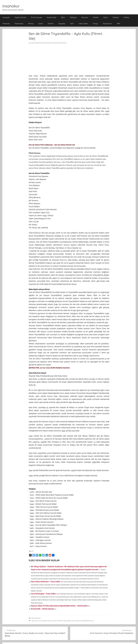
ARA (118, 24)
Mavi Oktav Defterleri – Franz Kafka (46, 582)
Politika (126, 17)
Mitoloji (31, 24)
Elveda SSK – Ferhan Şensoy (43, 609)
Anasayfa (6, 17)
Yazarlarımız (107, 24)
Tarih (72, 24)
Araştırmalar (52, 17)
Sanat (41, 24)
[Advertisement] (69, 59)
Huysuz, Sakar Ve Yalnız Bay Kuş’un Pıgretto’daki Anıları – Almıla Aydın (59, 606)
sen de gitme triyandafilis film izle (82, 621)
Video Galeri (83, 24)
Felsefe (96, 17)
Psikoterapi (19, 24)
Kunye (95, 24)
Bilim (63, 17)
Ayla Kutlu (35, 621)
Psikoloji (116, 17)
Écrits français (36, 17)
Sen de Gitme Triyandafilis (62, 621)
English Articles (20, 17)
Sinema (51, 24)
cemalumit (56, 43)
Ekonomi (85, 17)
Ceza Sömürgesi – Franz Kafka (43, 594)
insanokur (11, 6)
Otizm (106, 17)
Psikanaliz (6, 24)
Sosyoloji (62, 24)
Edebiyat (73, 17)
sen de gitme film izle (46, 621)
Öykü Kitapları (36, 618)
